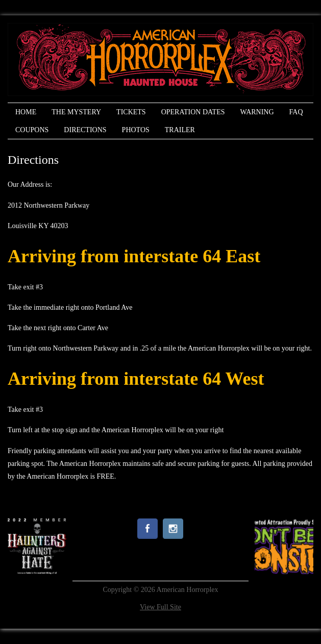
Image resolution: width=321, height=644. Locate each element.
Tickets (131, 112)
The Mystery (76, 112)
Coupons (32, 130)
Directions (85, 130)
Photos (136, 130)
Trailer (180, 130)
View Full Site (160, 607)
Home (26, 112)
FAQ (296, 112)
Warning (257, 112)
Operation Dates (193, 112)
